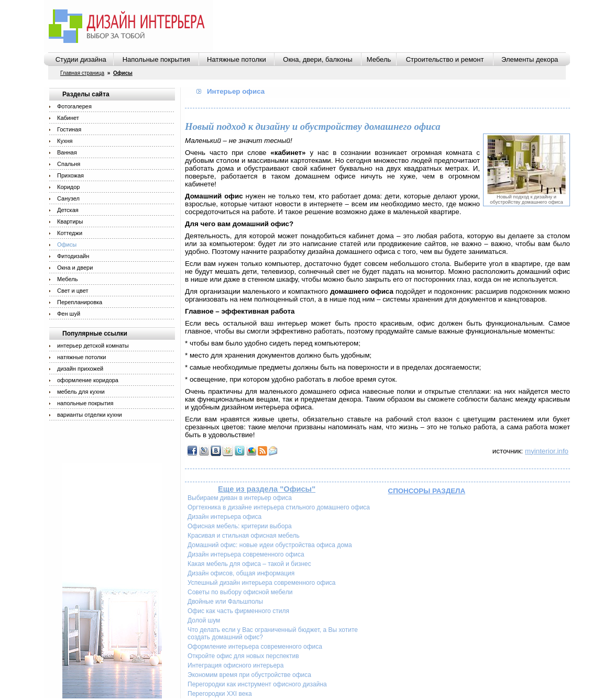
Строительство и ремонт (445, 59)
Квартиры (70, 221)
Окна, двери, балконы (317, 59)
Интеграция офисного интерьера (235, 665)
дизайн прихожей (80, 369)
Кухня (65, 141)
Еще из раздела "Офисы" (267, 489)
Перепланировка (80, 302)
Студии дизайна (81, 59)
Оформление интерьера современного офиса (255, 647)
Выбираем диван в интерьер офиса (240, 498)
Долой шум (204, 620)
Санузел (68, 198)
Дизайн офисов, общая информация (241, 573)
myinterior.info (547, 451)
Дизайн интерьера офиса (224, 517)
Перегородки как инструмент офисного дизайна (257, 684)
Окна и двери (75, 268)
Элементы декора (530, 59)
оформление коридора (88, 380)
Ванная (67, 152)
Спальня (69, 164)
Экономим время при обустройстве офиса (249, 675)
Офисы (67, 245)
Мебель (379, 59)
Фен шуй (69, 314)
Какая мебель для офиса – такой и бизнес (249, 564)
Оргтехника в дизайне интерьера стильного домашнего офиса (279, 507)
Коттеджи (70, 233)
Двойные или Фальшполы (225, 602)
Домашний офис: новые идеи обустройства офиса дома (270, 545)
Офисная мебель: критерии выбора (240, 526)
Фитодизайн (73, 256)
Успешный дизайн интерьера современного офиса (262, 583)
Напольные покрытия (156, 59)
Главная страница (82, 73)
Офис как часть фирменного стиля (238, 611)
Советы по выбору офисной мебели (240, 592)
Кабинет (68, 118)
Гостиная (69, 129)
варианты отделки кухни (90, 415)
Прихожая (70, 175)
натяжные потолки (81, 357)
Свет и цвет (73, 291)
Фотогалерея (74, 106)
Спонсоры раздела (427, 491)
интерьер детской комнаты (93, 346)
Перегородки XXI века (220, 694)
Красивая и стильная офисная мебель (244, 536)
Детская (68, 210)
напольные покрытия (85, 403)
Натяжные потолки (237, 59)
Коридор (68, 187)
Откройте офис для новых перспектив (243, 656)
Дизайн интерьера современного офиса (246, 554)
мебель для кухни (81, 392)
